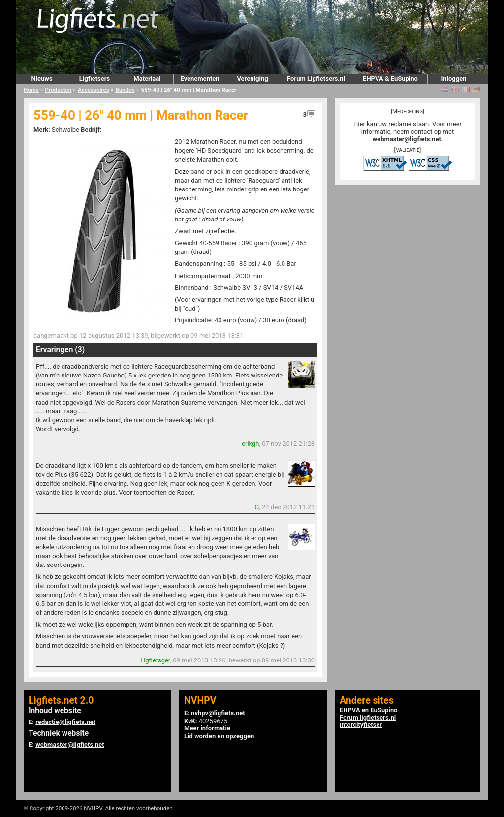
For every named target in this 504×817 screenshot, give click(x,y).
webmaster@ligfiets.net (407, 139)
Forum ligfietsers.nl (368, 717)
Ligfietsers (94, 79)
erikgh (250, 444)
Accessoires (94, 90)
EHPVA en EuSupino (369, 710)
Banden (125, 90)
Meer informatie (207, 728)
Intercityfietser (361, 725)
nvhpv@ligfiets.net (218, 713)
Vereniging (252, 79)
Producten (59, 90)
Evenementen (200, 79)
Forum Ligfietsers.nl (316, 79)
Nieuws (42, 79)
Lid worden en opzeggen (219, 736)
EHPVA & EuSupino (390, 79)
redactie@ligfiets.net (65, 722)
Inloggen (454, 79)
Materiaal (147, 79)
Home (31, 90)
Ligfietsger (155, 660)
